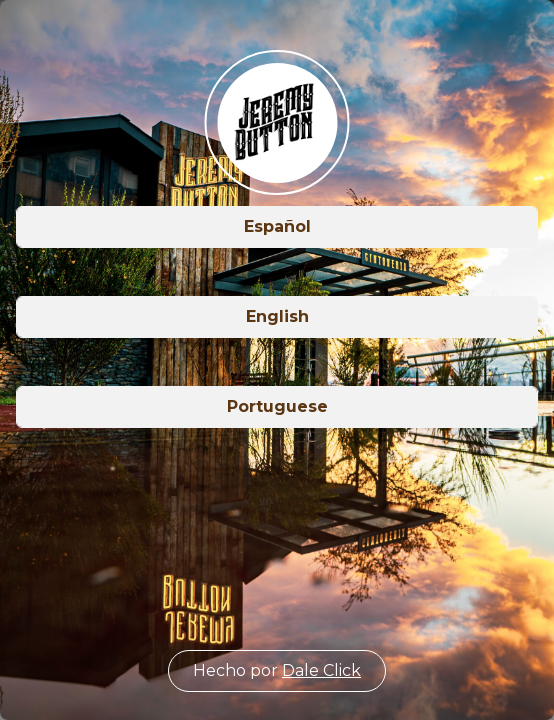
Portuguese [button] (277, 406)
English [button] (277, 316)
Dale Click (321, 670)
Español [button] (277, 226)
